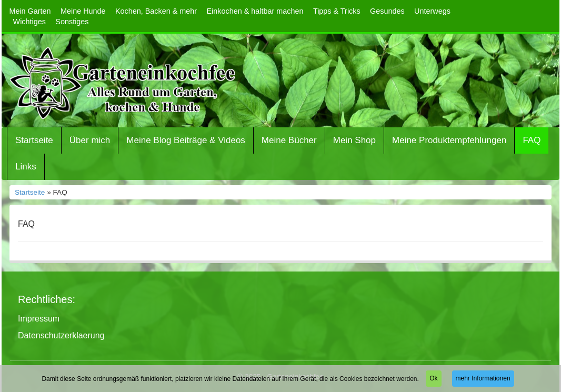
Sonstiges (72, 22)
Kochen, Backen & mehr (156, 11)
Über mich (90, 140)
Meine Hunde (83, 11)
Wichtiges (29, 22)
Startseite (34, 140)
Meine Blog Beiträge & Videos (186, 140)
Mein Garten (30, 11)
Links (26, 167)
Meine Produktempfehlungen (449, 140)
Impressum (39, 319)
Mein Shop (354, 140)
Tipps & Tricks (337, 11)
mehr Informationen (483, 378)
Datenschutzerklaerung (61, 335)
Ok (433, 378)
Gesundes (387, 11)
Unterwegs (432, 11)
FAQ (532, 140)
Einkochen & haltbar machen (255, 11)
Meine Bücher (289, 140)
